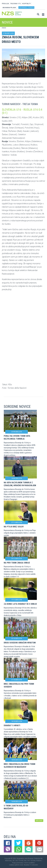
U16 (12, 33)
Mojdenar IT (28, 865)
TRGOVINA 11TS (15, 4)
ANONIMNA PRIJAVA (9, 8)
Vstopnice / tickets (26, 7)
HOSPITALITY (26, 4)
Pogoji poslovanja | (18, 863)
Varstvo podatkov (29, 863)
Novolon (35, 865)
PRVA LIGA (5, 4)
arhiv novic (39, 821)
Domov (4, 28)
